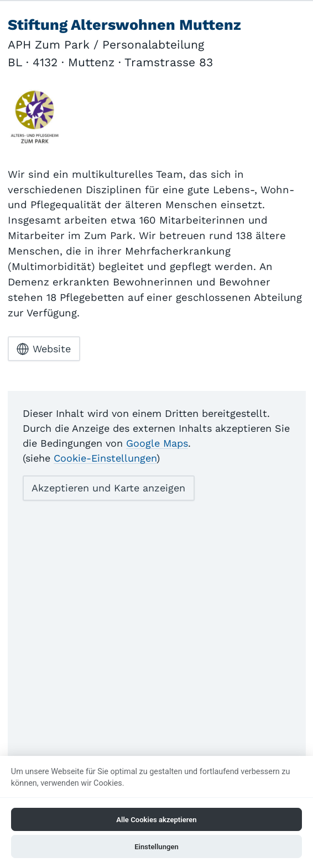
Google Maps (157, 443)
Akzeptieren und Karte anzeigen (108, 488)
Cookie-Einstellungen (105, 458)
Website (44, 349)
